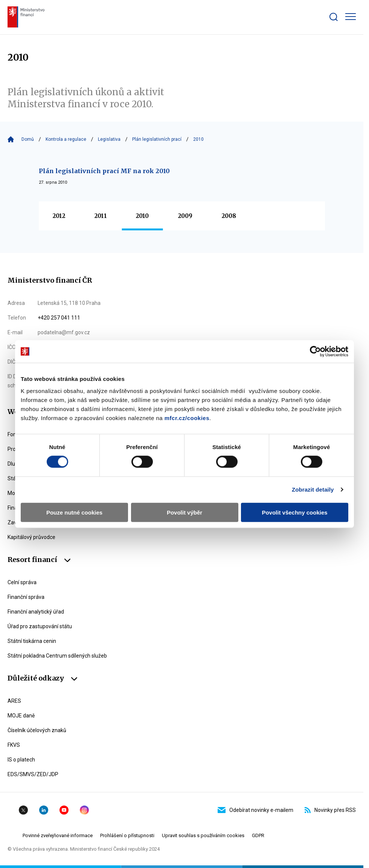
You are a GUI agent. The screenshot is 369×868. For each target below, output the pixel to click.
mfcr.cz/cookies (187, 418)
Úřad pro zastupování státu (40, 626)
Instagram (84, 810)
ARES (14, 701)
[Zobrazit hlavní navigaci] (351, 17)
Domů (28, 139)
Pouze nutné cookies (74, 512)
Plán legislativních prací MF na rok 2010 (104, 171)
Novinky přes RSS (330, 810)
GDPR (258, 835)
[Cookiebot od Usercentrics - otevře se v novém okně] (315, 352)
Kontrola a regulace (66, 139)
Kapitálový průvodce (31, 537)
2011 (101, 216)
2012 (59, 216)
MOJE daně (21, 716)
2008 (229, 216)
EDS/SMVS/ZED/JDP (33, 774)
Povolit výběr (184, 512)
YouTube (64, 810)
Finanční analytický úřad (36, 612)
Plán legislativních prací (157, 139)
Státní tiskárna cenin (32, 641)
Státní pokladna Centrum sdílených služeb (57, 656)
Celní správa (22, 582)
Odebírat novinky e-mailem (255, 810)
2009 (185, 216)
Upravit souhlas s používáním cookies (203, 835)
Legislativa (109, 139)
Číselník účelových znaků (37, 730)
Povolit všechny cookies (294, 512)
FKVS (14, 745)
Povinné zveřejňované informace (58, 835)
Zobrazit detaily (313, 490)
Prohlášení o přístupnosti (127, 835)
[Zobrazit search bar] (334, 17)
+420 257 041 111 (59, 318)
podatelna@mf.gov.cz (64, 332)
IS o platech (21, 760)
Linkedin (44, 810)
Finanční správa (26, 597)
